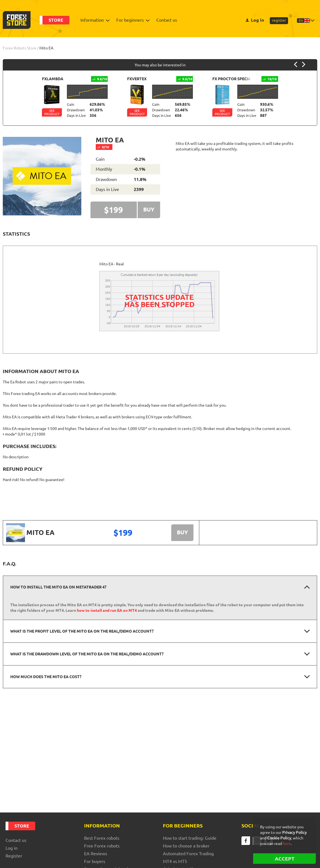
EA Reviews (96, 854)
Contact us (167, 20)
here (287, 844)
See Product (52, 113)
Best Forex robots (102, 838)
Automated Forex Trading (188, 854)
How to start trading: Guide (190, 838)
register (279, 20)
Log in (255, 20)
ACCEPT (285, 859)
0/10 (104, 147)
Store (56, 20)
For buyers (95, 861)
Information (94, 20)
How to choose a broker (186, 846)
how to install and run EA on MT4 (107, 611)
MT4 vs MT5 (175, 861)
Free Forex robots (102, 846)
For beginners (132, 20)
